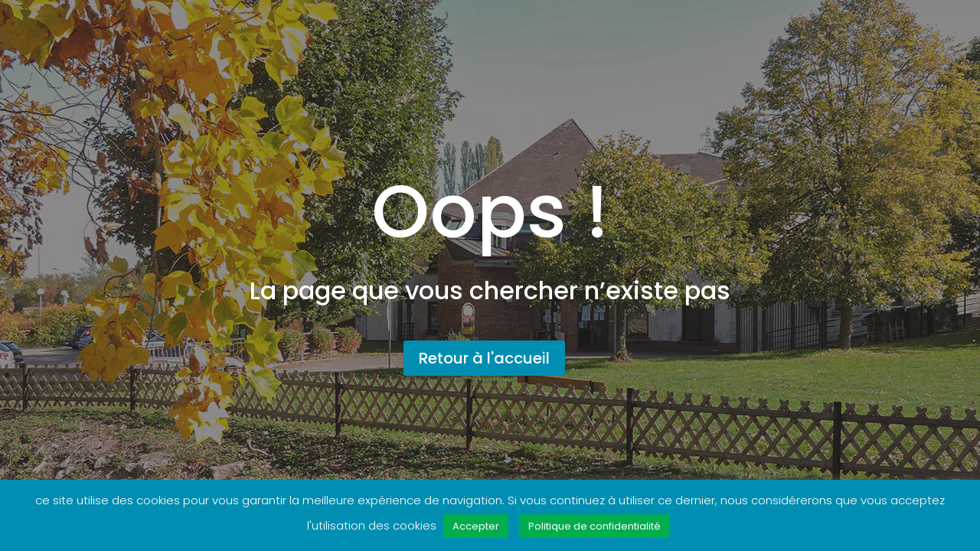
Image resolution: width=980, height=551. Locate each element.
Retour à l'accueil (484, 358)
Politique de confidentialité (595, 526)
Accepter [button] (476, 526)
